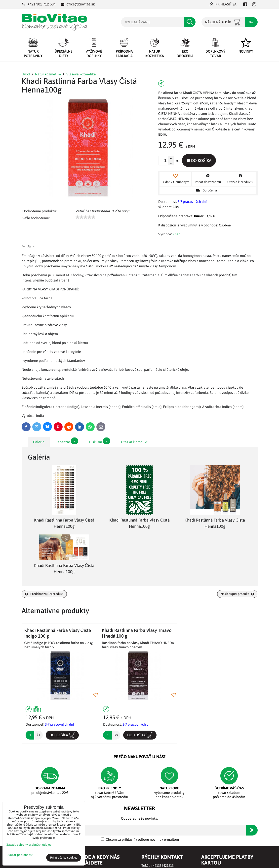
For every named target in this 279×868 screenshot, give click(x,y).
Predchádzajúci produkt (47, 594)
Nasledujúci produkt (235, 594)
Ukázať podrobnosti (20, 855)
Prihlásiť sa (223, 4)
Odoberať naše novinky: (139, 820)
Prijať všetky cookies (64, 858)
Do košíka (200, 160)
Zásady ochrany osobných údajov (29, 845)
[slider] (85, 217)
